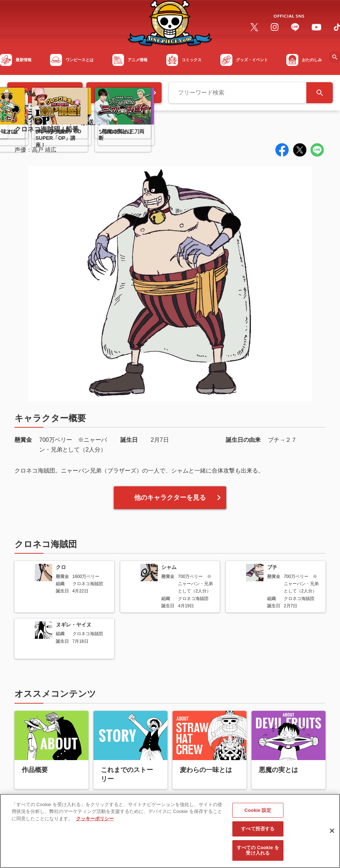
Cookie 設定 (258, 813)
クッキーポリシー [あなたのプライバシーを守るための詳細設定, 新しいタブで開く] (95, 821)
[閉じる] (332, 834)
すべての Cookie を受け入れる (258, 853)
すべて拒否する (258, 832)
